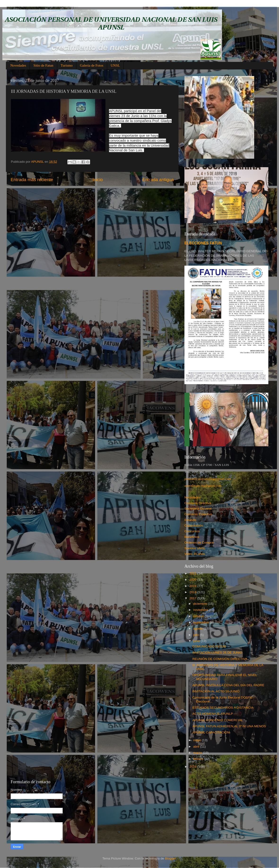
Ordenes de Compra (199, 542)
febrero (199, 759)
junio (197, 641)
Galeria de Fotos (92, 65)
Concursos (192, 531)
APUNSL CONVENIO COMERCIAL (218, 720)
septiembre (202, 622)
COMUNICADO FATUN (209, 646)
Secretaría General (198, 508)
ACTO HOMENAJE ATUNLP (213, 714)
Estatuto (190, 520)
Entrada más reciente (32, 180)
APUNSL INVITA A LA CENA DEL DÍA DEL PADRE (228, 685)
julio (196, 635)
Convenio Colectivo (198, 514)
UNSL (115, 65)
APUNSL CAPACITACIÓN (211, 732)
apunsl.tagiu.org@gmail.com (203, 486)
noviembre (201, 610)
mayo (198, 740)
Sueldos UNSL (195, 548)
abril (197, 747)
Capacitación (194, 525)
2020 (193, 580)
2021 (193, 573)
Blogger (170, 858)
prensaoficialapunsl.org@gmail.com (208, 479)
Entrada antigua (158, 180)
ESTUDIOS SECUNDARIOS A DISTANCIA (223, 708)
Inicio (98, 180)
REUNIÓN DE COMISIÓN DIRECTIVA (220, 659)
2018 (193, 592)
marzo (198, 753)
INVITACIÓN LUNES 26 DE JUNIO (217, 653)
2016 (193, 767)
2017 (193, 598)
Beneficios (192, 537)
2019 (193, 586)
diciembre (201, 604)
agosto (198, 628)
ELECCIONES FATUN (203, 243)
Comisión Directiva (198, 503)
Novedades (18, 65)
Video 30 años (195, 554)
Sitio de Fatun (43, 65)
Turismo (67, 65)
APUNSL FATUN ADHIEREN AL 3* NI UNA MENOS (229, 726)
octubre (199, 616)
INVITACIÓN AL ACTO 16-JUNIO (216, 691)
